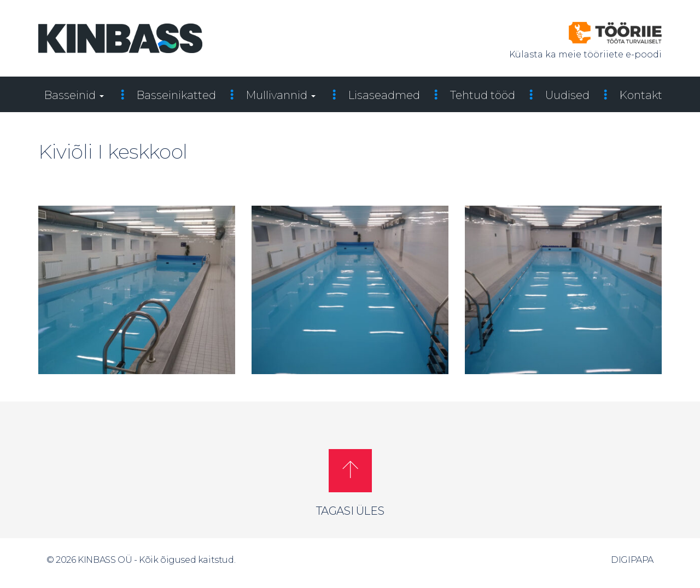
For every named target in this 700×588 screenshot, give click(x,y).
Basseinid (74, 95)
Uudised (567, 95)
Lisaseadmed (384, 95)
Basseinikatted (176, 95)
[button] (350, 471)
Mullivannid (281, 95)
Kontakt (641, 95)
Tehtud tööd (483, 95)
